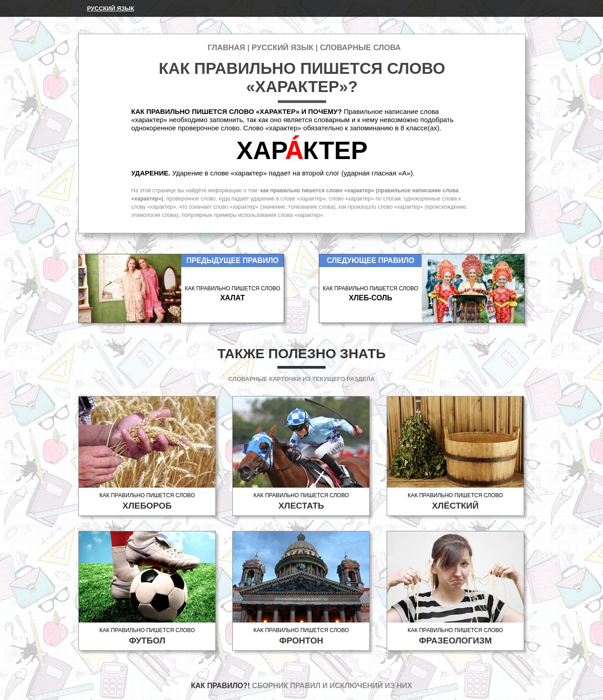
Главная (226, 48)
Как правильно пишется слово (147, 502)
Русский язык (111, 8)
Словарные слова (360, 48)
